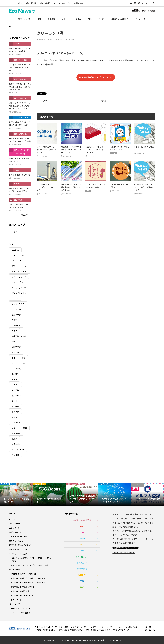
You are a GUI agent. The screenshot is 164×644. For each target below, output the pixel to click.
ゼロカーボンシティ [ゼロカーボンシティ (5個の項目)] (19, 288)
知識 (39, 19)
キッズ (101, 19)
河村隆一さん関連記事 (18, 536)
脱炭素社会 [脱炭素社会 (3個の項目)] (16, 444)
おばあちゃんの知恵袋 (119, 19)
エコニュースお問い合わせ (20, 613)
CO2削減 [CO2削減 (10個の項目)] (15, 250)
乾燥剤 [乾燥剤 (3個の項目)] (14, 320)
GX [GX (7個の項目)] (13, 261)
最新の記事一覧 (15, 532)
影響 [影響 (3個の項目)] (23, 358)
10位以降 (25, 215)
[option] (16, 494)
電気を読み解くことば (18, 549)
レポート (65, 19)
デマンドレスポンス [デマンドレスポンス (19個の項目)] (19, 293)
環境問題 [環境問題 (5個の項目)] (15, 412)
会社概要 (64, 627)
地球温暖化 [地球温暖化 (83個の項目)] (16, 352)
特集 (82, 551)
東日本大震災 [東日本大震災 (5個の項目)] (17, 369)
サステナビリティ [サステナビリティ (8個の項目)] (19, 277)
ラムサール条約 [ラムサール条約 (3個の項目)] (18, 304)
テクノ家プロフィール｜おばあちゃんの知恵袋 (29, 565)
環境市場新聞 (31, 3)
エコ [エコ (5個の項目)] (24, 266)
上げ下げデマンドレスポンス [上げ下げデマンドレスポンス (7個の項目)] (19, 315)
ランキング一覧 (15, 600)
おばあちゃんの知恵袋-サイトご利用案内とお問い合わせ (31, 559)
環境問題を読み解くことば (20, 545)
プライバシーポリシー (80, 627)
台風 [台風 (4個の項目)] (14, 342)
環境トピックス (24, 19)
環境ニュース (82, 563)
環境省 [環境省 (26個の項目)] (14, 417)
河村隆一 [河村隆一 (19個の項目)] (15, 385)
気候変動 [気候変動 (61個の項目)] (15, 374)
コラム (78, 19)
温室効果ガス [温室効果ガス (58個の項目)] (17, 396)
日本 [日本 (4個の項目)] (23, 363)
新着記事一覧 (14, 528)
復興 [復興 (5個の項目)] (14, 363)
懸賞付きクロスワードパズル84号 (24, 574)
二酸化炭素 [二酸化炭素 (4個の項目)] (16, 325)
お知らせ (95, 627)
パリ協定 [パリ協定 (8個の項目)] (15, 298)
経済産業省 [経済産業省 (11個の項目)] (16, 433)
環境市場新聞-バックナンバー (119, 630)
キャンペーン (140, 19)
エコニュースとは (16, 3)
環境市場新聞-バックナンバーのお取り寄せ (28, 578)
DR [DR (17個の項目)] (23, 255)
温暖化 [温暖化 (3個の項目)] (14, 401)
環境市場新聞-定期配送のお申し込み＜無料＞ (29, 582)
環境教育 (51, 19)
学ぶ (82, 545)
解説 (90, 19)
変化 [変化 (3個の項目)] (14, 358)
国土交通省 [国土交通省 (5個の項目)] (16, 347)
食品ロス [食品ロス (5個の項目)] (15, 455)
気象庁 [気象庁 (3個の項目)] (14, 379)
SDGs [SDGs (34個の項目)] (14, 266)
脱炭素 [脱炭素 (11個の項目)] (14, 439)
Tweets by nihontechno (124, 552)
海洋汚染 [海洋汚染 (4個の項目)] (15, 390)
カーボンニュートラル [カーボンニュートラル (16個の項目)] (19, 272)
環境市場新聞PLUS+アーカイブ (23, 595)
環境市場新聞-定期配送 (47, 630)
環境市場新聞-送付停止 (20, 591)
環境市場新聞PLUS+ (47, 3)
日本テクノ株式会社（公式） (46, 627)
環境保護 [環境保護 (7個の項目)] (15, 406)
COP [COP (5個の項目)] (14, 255)
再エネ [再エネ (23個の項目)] (14, 331)
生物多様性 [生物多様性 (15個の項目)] (16, 423)
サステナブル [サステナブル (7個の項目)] (17, 282)
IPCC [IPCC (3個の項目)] (22, 261)
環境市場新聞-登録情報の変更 (23, 587)
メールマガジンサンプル (20, 608)
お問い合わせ (79, 3)
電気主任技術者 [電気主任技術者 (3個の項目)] (18, 450)
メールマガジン (65, 3)
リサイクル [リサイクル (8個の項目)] (16, 309)
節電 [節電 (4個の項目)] (25, 428)
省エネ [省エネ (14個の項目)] (14, 428)
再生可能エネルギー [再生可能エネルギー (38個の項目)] (19, 337)
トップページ (14, 523)
